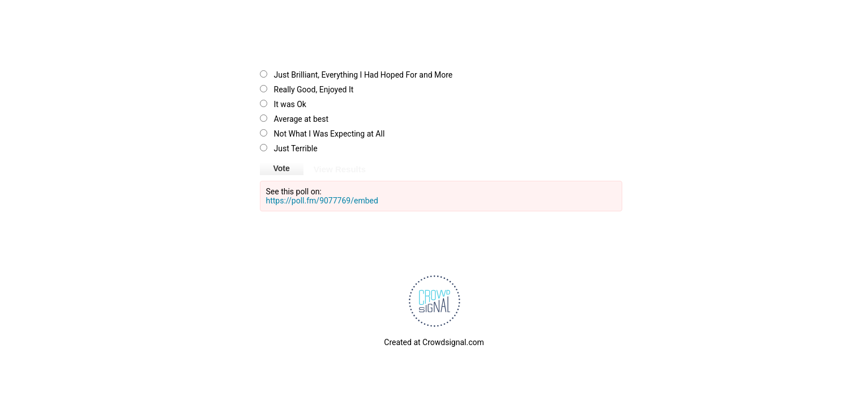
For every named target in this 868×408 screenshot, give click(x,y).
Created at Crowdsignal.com (434, 342)
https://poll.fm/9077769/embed (322, 201)
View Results (340, 168)
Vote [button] (282, 168)
